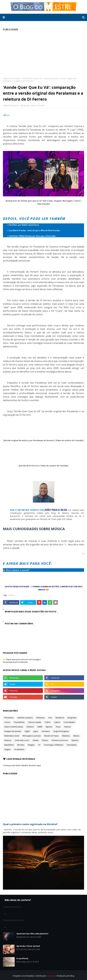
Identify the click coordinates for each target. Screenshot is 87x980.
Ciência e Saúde (35, 722)
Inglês (27, 731)
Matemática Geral (12, 736)
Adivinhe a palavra (25, 718)
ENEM (40, 727)
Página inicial (8, 78)
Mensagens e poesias (32, 736)
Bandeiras (60, 718)
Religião (31, 745)
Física (58, 727)
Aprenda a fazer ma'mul (28, 946)
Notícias (8, 740)
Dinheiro (30, 727)
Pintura (45, 740)
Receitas (21, 745)
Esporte (49, 727)
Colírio (48, 722)
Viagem (7, 749)
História (67, 727)
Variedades (72, 745)
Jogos (36, 731)
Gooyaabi (51, 976)
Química (75, 740)
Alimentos (41, 718)
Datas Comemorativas (14, 727)
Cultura (57, 722)
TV (39, 745)
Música (18, 78)
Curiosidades (69, 722)
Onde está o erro (22, 740)
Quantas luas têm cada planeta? (32, 934)
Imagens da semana (13, 731)
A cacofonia (22, 958)
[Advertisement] (43, 54)
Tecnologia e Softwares (54, 745)
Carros (7, 722)
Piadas (36, 740)
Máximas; (66, 736)
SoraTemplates (28, 976)
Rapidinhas (9, 745)
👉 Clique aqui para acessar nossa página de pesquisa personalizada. (22, 661)
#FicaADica (9, 718)
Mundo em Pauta (51, 736)
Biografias (72, 718)
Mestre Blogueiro (12, 105)
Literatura (46, 731)
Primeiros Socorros (60, 740)
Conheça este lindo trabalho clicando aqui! (22, 765)
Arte (50, 718)
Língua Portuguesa (61, 731)
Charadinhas (19, 722)
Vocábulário (19, 749)
